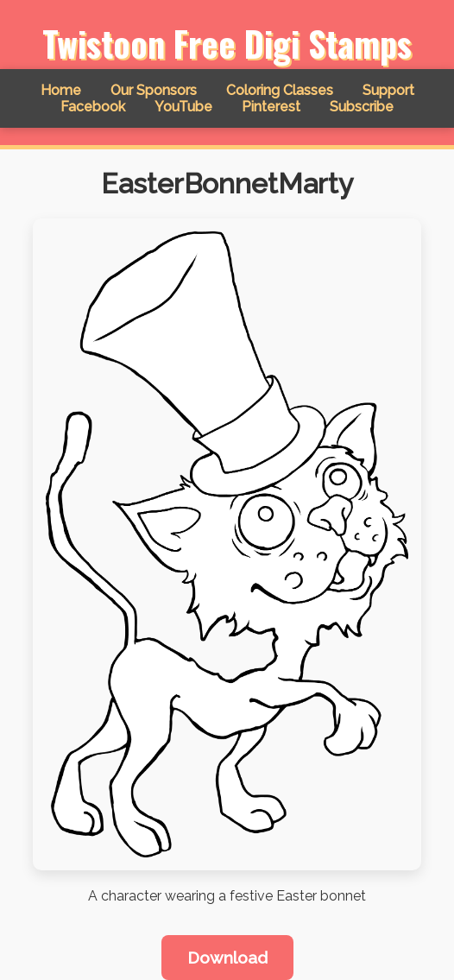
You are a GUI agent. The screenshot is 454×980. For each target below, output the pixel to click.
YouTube (183, 107)
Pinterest (271, 107)
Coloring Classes (280, 90)
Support (388, 90)
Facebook (93, 107)
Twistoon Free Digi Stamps (227, 43)
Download (227, 958)
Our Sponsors (154, 90)
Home (61, 90)
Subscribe (362, 107)
